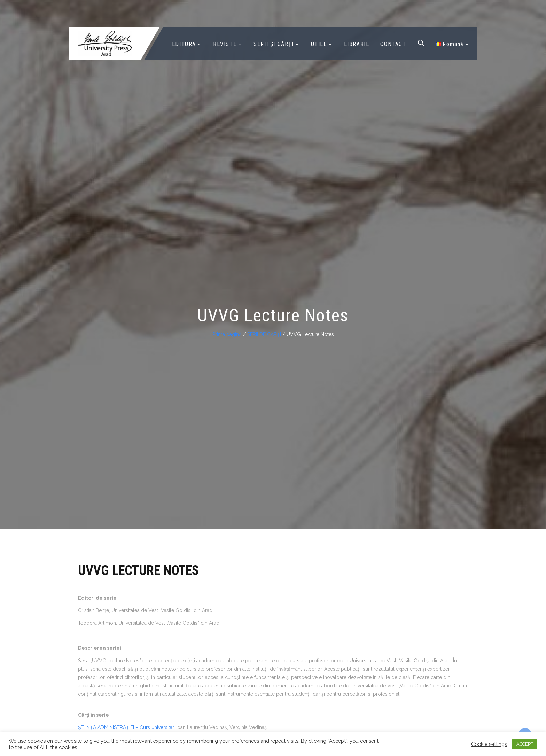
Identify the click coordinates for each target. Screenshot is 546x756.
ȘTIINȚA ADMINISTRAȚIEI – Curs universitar (126, 727)
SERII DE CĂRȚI (264, 334)
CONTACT (393, 44)
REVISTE (225, 44)
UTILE (319, 44)
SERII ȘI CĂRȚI (274, 44)
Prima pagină (227, 334)
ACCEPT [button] (525, 744)
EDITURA (184, 44)
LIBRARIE (357, 44)
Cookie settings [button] (489, 744)
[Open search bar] (421, 43)
